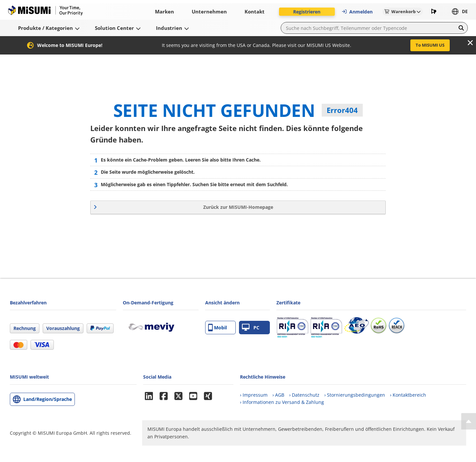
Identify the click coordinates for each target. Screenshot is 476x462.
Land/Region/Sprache (48, 399)
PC (251, 328)
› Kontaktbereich (408, 395)
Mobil (217, 328)
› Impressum (254, 395)
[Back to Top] (469, 421)
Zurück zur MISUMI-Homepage (238, 207)
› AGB (278, 395)
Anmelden (357, 12)
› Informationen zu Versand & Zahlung (282, 402)
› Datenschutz (304, 395)
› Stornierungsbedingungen (355, 395)
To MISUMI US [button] (430, 45)
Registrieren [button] (307, 12)
